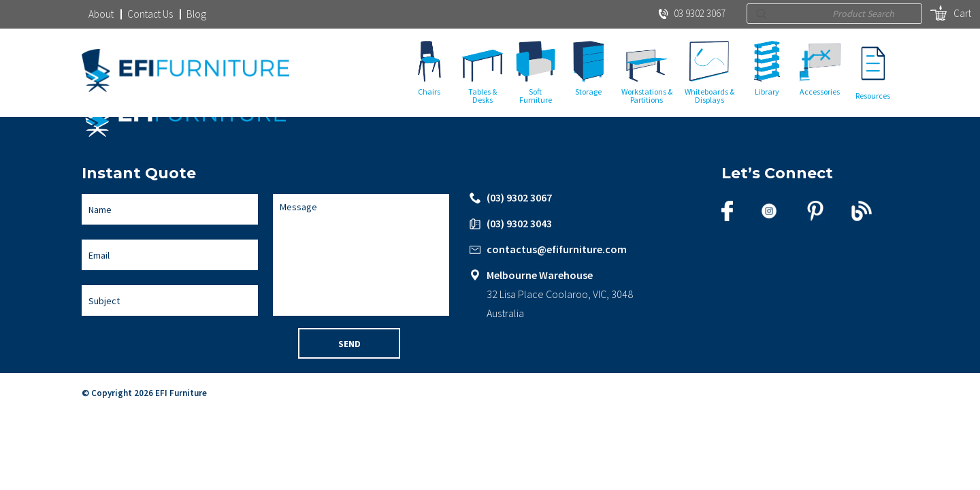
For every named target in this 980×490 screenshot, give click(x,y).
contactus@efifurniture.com (557, 250)
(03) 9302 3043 (519, 225)
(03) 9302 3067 (519, 199)
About (101, 14)
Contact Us (150, 14)
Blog (196, 14)
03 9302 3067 (692, 13)
